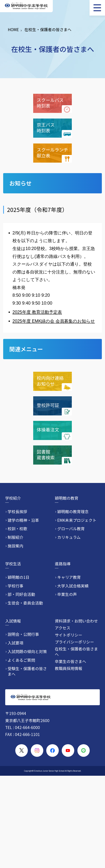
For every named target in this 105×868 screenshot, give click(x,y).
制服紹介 (15, 537)
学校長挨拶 (17, 512)
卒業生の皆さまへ (70, 661)
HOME (13, 29)
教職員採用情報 (69, 668)
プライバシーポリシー (74, 642)
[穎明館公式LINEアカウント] (84, 750)
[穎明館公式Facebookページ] (52, 750)
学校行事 (15, 586)
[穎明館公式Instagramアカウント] (37, 750)
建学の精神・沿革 (23, 520)
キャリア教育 (69, 577)
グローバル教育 (71, 529)
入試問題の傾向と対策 (27, 651)
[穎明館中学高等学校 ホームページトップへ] (26, 6)
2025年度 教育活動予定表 (37, 312)
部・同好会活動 (21, 594)
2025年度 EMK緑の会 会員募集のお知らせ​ (54, 321)
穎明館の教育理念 (73, 512)
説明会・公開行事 (23, 634)
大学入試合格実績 (73, 586)
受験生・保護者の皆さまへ (27, 671)
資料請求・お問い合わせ (76, 621)
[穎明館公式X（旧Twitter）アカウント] (22, 750)
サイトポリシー (69, 635)
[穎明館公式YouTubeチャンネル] (68, 750)
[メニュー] (97, 8)
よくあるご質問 (21, 660)
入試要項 (15, 643)
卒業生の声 (67, 594)
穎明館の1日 (19, 577)
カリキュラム (69, 537)
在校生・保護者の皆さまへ (76, 651)
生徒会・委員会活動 (25, 603)
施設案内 (15, 546)
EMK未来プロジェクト (77, 520)
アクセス (63, 628)
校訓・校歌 (17, 529)
